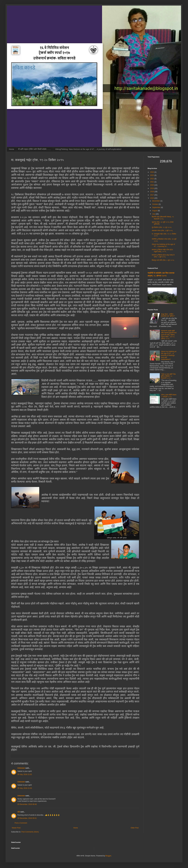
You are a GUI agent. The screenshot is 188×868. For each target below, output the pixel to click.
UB (19, 812)
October (155, 204)
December (156, 201)
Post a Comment (21, 823)
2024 (152, 172)
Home (11, 149)
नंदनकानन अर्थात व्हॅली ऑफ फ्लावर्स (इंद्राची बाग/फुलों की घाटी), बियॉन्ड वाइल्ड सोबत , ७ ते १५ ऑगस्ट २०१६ (169, 335)
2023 (152, 175)
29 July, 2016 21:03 (25, 788)
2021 (152, 182)
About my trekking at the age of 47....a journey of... (163, 245)
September (157, 207)
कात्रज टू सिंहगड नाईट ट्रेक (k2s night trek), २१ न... (162, 251)
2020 (152, 185)
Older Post (135, 828)
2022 (152, 179)
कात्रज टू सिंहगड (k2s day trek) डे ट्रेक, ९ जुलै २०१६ (163, 256)
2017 (152, 195)
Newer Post (16, 828)
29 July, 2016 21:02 (25, 774)
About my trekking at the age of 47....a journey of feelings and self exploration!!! (169, 356)
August (155, 211)
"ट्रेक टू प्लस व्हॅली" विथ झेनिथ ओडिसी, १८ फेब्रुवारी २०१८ (168, 376)
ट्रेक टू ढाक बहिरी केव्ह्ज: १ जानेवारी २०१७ (169, 396)
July (154, 214)
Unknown (21, 768)
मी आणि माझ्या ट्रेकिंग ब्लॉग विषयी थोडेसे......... (35, 149)
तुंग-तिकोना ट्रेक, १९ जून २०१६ (162, 227)
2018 (152, 192)
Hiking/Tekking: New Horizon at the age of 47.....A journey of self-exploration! (88, 149)
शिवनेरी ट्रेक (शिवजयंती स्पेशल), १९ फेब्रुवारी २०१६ (163, 218)
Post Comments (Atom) (30, 832)
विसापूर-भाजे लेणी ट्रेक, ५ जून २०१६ (163, 260)
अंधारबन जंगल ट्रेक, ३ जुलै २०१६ (162, 231)
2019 (152, 188)
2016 (152, 198)
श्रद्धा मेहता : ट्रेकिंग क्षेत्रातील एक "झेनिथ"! (168, 315)
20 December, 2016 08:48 (27, 804)
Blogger (108, 856)
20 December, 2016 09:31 (27, 818)
